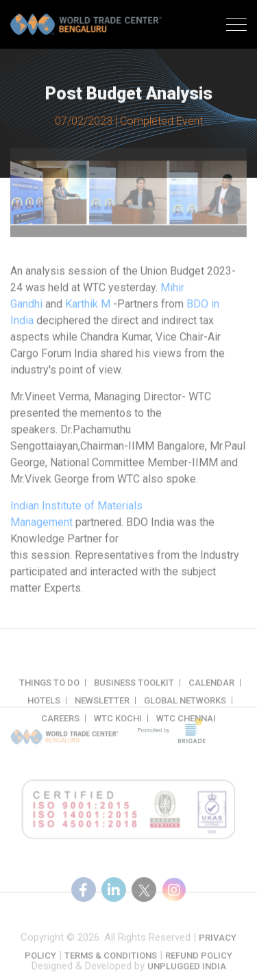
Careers (60, 726)
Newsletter (102, 709)
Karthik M (88, 309)
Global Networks (185, 709)
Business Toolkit (134, 691)
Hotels (44, 709)
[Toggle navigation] (236, 26)
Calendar (211, 691)
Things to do (49, 691)
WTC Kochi (118, 726)
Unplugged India (187, 969)
